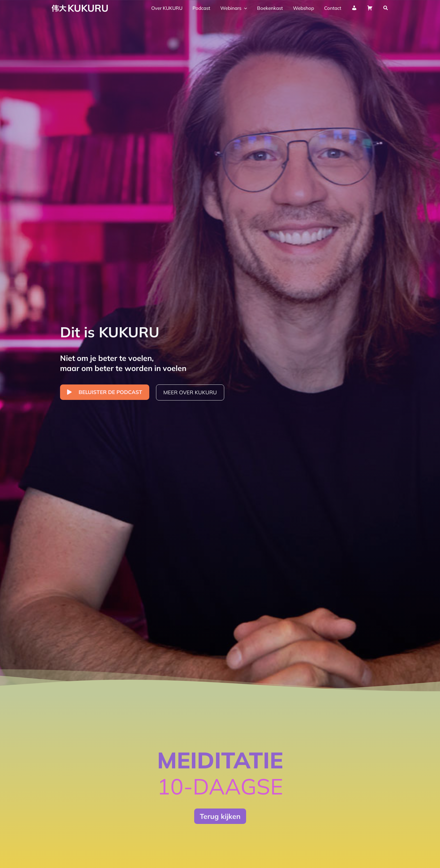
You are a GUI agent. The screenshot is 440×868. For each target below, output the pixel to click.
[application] (247, 8)
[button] (386, 8)
